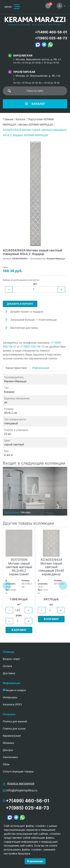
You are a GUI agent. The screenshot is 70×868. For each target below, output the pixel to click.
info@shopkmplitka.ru (22, 790)
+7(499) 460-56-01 (51, 32)
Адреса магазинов (21, 783)
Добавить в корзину (20, 304)
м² (19, 604)
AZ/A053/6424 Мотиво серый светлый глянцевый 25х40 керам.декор (51, 567)
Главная (8, 119)
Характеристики (16, 368)
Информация (41, 368)
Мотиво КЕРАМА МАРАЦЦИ (36, 124)
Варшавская (23, 55)
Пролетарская (24, 72)
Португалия (11, 512)
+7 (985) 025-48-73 (32, 347)
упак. (19, 615)
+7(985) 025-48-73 (51, 38)
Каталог (21, 119)
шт (35, 284)
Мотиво (26, 512)
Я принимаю (35, 861)
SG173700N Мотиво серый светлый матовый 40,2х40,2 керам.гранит (19, 567)
